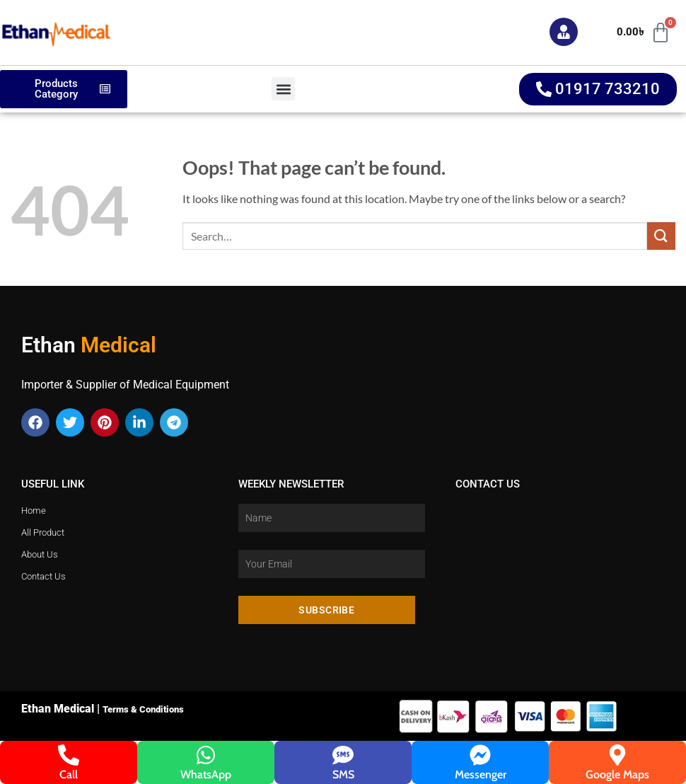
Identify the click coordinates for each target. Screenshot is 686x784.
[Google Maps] (617, 755)
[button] (283, 89)
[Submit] (661, 236)
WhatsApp (206, 774)
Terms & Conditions (143, 709)
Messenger (481, 774)
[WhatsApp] (206, 755)
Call (69, 774)
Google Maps (617, 774)
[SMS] (343, 755)
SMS (343, 774)
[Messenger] (480, 755)
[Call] (69, 755)
